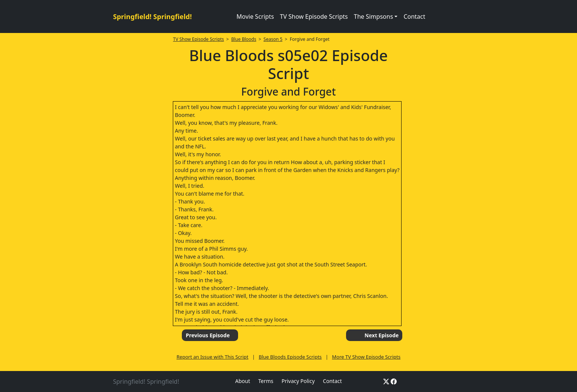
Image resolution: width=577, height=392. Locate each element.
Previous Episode (208, 335)
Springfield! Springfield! (153, 16)
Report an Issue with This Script (213, 357)
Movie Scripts (255, 16)
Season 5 (273, 39)
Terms (266, 381)
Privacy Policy (298, 381)
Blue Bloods (244, 39)
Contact (414, 16)
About (243, 381)
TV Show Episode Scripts (314, 16)
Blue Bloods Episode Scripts (290, 357)
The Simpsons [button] (374, 16)
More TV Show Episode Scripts (366, 357)
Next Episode (381, 335)
